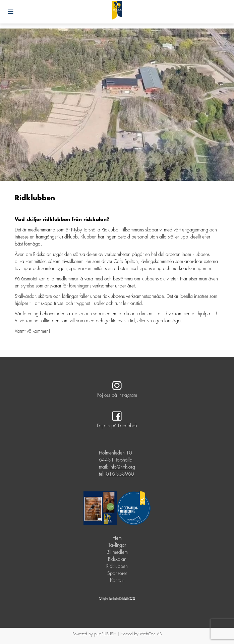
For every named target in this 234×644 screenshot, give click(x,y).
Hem (117, 538)
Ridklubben (117, 567)
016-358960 (120, 474)
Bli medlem (117, 552)
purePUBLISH (105, 634)
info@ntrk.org (122, 467)
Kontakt (117, 581)
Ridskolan (117, 559)
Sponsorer (117, 574)
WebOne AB (151, 634)
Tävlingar (117, 545)
